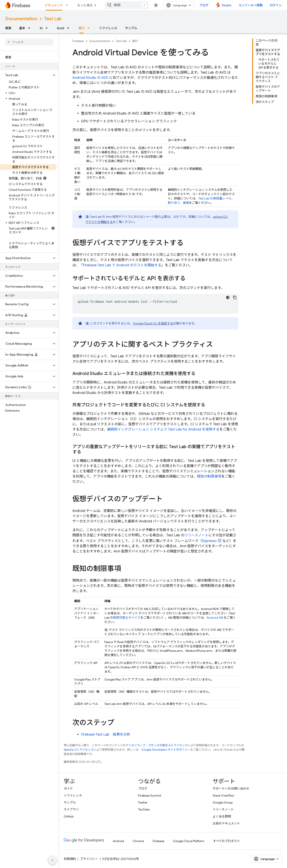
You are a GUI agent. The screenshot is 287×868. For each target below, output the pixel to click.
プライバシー (89, 859)
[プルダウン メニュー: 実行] (90, 28)
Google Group (223, 802)
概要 (8, 28)
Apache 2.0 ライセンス (79, 750)
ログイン (276, 5)
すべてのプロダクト (227, 841)
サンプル (131, 28)
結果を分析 (106, 735)
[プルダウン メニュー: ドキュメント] (68, 5)
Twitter (143, 802)
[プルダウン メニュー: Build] (69, 28)
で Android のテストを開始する (122, 265)
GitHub (69, 816)
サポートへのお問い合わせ (231, 789)
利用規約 (70, 859)
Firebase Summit (150, 795)
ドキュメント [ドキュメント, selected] (54, 5)
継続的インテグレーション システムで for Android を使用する (163, 429)
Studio (227, 5)
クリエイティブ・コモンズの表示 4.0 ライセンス (157, 745)
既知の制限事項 (209, 476)
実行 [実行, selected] (82, 28)
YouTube (144, 809)
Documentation (21, 19)
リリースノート (196, 535)
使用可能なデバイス (127, 618)
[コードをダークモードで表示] (228, 297)
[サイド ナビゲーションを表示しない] (52, 860)
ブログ (204, 5)
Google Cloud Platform (189, 841)
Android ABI (215, 618)
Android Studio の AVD (90, 78)
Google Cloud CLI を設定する (153, 323)
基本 (22, 28)
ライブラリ (71, 809)
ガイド (68, 789)
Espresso (209, 541)
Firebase (78, 41)
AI (41, 28)
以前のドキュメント (226, 823)
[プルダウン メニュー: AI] (48, 28)
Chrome (138, 841)
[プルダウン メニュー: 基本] (30, 28)
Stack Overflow (223, 795)
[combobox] (127, 5)
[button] (26, 75)
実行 (135, 41)
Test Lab (53, 19)
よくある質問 (222, 816)
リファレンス (108, 28)
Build (61, 28)
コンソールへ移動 (250, 5)
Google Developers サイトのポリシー (166, 750)
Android (118, 841)
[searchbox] (29, 42)
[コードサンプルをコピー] (235, 297)
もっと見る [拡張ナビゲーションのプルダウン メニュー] (85, 5)
